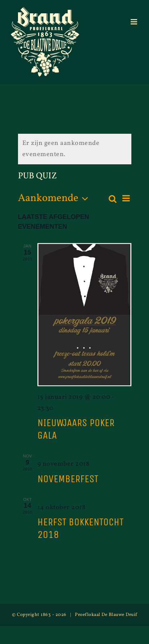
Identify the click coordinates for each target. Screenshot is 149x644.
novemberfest (68, 479)
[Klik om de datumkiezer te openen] (55, 199)
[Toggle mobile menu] (135, 22)
